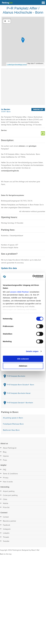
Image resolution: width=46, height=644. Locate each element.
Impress (6, 456)
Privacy (6, 478)
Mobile (6, 503)
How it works (8, 482)
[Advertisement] (23, 87)
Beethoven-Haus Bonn (11, 430)
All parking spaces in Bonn (13, 418)
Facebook (7, 525)
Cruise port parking (10, 495)
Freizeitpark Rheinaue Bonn (13, 424)
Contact (6, 517)
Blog (5, 452)
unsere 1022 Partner (20, 292)
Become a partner (10, 521)
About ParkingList (10, 448)
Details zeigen (32, 351)
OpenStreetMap (16, 65)
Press (5, 460)
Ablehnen (23, 366)
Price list (6, 507)
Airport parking (9, 491)
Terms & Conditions (10, 474)
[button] (23, 40)
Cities (5, 499)
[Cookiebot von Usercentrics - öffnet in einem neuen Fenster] (33, 276)
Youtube (6, 541)
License (24, 65)
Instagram (7, 529)
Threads (6, 537)
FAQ (4, 470)
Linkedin (6, 533)
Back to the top (6, 554)
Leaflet (9, 65)
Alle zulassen (23, 359)
